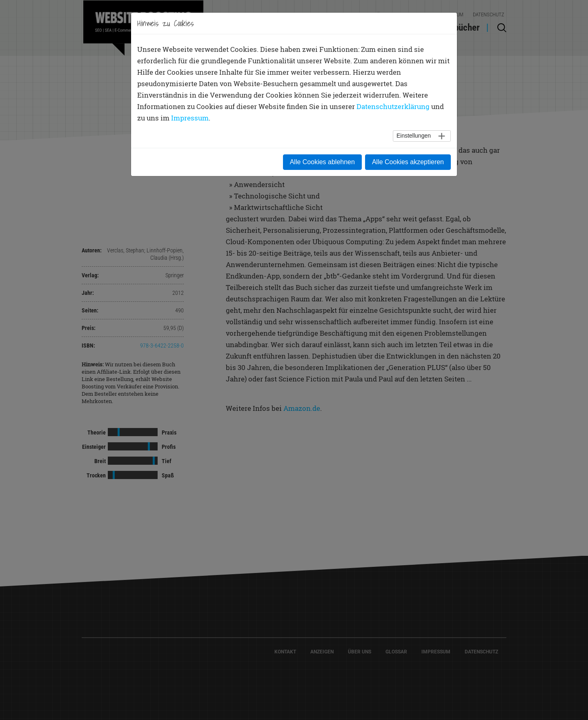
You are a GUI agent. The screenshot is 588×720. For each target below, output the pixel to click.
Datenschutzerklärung (393, 106)
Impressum (190, 118)
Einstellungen (414, 136)
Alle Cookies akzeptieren (408, 162)
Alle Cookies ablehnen (322, 162)
